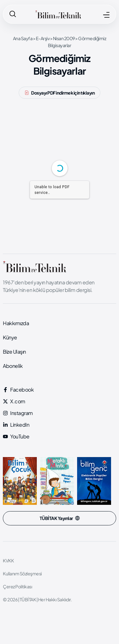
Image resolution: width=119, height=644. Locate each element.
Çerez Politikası (17, 586)
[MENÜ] (106, 15)
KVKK (8, 560)
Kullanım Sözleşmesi (22, 573)
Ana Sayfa (23, 38)
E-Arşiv (43, 38)
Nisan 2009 (64, 38)
